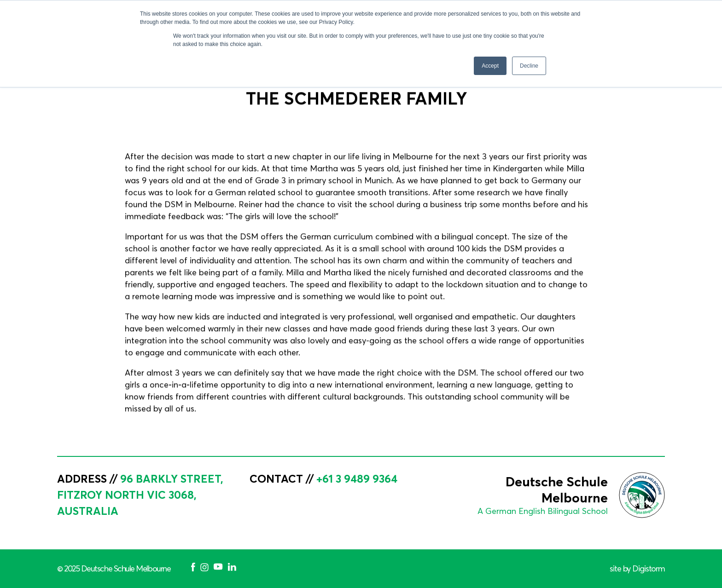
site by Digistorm (637, 569)
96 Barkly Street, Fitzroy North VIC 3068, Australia (140, 495)
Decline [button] (529, 66)
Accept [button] (490, 66)
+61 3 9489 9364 (357, 478)
